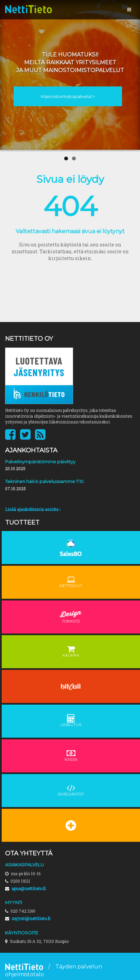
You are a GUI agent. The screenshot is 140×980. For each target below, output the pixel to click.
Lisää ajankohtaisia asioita (33, 509)
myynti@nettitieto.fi (31, 918)
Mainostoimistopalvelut (68, 96)
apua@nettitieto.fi (29, 888)
